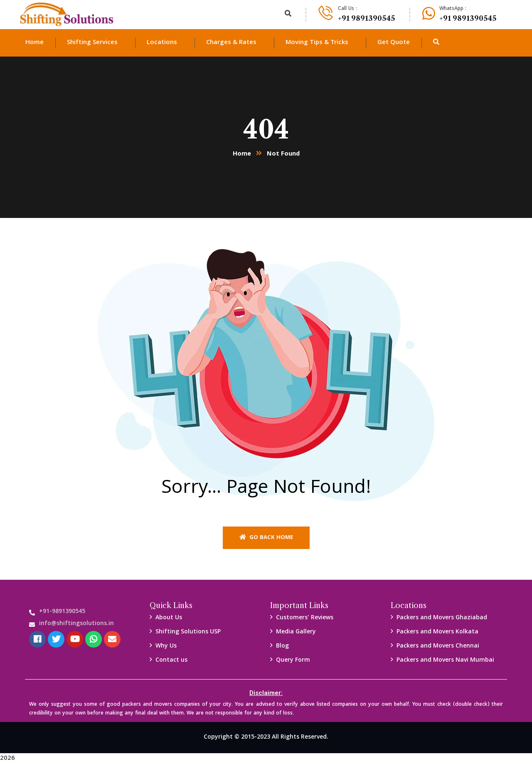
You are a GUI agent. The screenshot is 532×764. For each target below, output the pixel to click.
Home (242, 154)
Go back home (266, 538)
